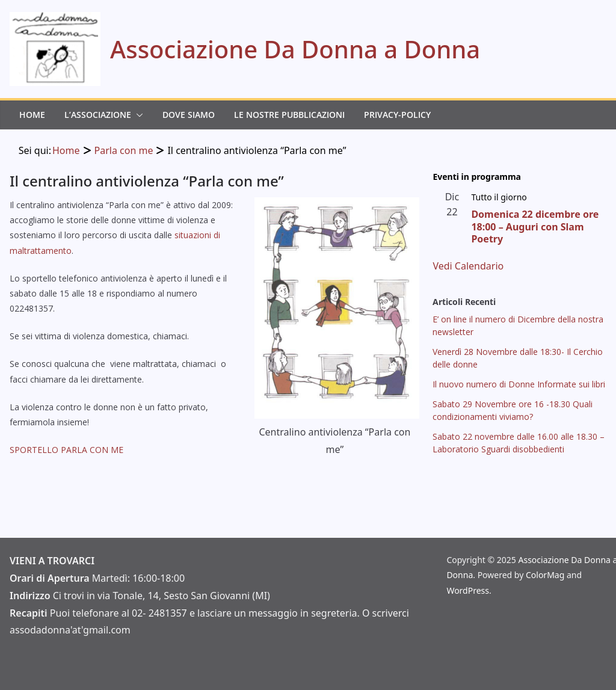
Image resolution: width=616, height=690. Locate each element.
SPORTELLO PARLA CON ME (66, 450)
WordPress (468, 590)
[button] (137, 115)
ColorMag (545, 575)
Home (32, 115)
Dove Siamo (189, 115)
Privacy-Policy (397, 115)
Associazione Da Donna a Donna (295, 49)
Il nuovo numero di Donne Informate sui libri (519, 384)
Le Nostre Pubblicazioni (289, 115)
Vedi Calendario (468, 266)
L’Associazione (98, 115)
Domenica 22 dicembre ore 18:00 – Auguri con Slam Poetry (535, 227)
